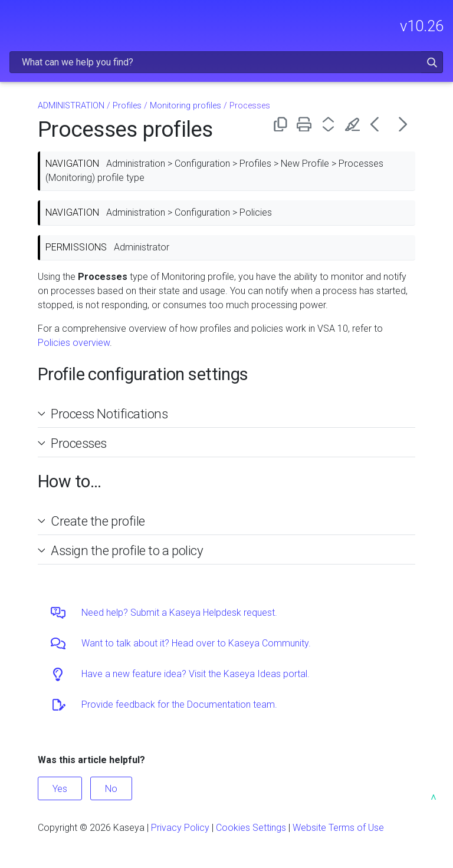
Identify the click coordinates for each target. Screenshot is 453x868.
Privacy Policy (180, 828)
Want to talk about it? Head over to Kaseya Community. (196, 643)
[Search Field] (226, 62)
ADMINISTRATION (71, 106)
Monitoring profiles (186, 106)
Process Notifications (109, 414)
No (111, 789)
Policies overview (74, 343)
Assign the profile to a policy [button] (122, 550)
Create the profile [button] (93, 521)
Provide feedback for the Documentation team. (179, 704)
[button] (432, 62)
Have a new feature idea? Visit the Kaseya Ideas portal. (196, 674)
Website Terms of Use (338, 828)
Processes (79, 443)
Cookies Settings (251, 828)
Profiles (127, 106)
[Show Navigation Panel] (16, 21)
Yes (60, 789)
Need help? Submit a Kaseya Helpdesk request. (179, 613)
